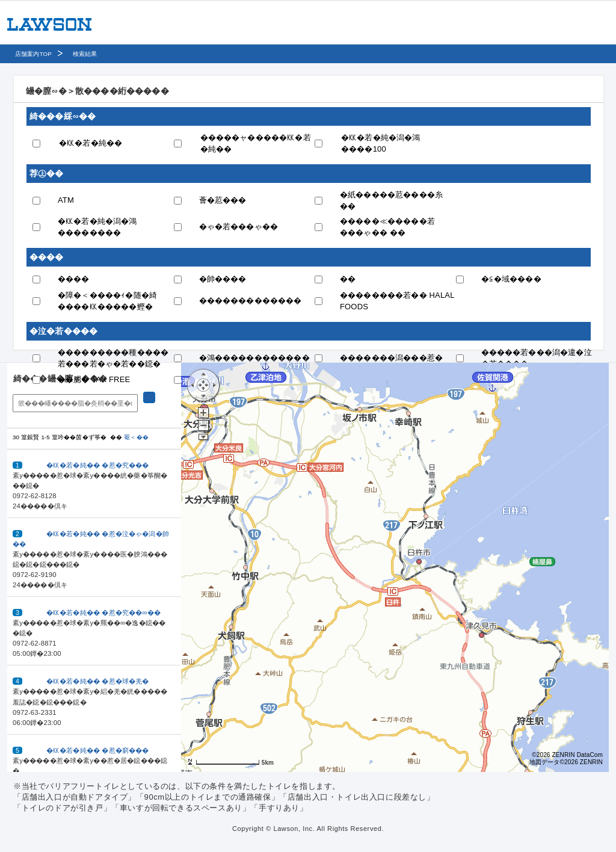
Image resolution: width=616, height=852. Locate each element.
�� (348, 279)
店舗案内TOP (33, 54)
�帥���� (223, 279)
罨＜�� (136, 437)
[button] (94, 484)
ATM (66, 200)
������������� (251, 301)
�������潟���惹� (391, 358)
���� (74, 279)
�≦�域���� (511, 279)
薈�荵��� (223, 200)
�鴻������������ (254, 358)
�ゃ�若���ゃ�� (239, 227)
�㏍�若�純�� (91, 143)
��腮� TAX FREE (94, 379)
